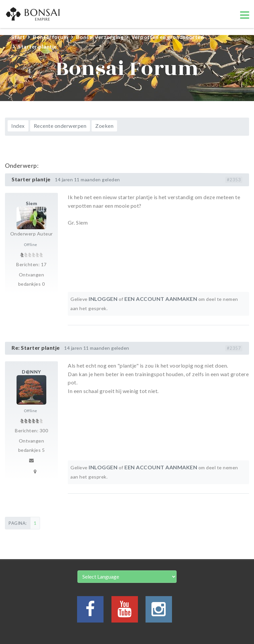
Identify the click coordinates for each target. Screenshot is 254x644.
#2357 (234, 348)
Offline (31, 245)
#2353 (234, 180)
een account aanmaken (161, 299)
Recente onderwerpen (60, 126)
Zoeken (104, 126)
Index (18, 126)
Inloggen (103, 299)
